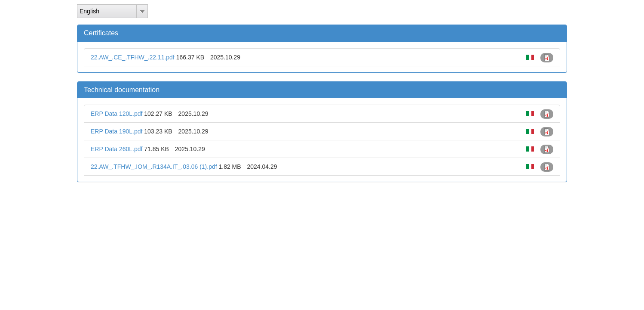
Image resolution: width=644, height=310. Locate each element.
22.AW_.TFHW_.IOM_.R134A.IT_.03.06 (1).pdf (154, 167)
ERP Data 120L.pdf (117, 114)
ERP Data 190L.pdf (117, 131)
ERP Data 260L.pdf (117, 149)
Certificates (101, 33)
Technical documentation (122, 90)
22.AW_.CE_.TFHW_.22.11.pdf (133, 57)
